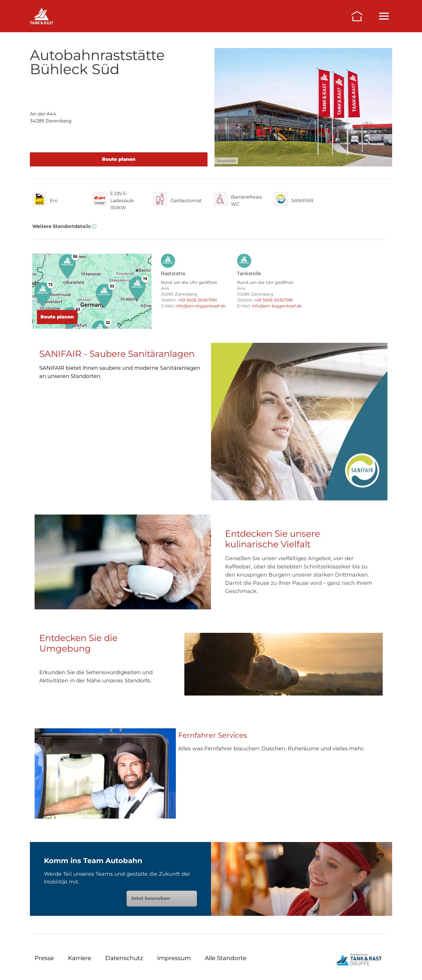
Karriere (80, 958)
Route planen (119, 159)
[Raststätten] (42, 16)
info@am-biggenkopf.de (200, 306)
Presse (44, 958)
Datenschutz (124, 958)
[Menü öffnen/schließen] (384, 16)
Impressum (174, 958)
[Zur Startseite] (357, 16)
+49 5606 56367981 (197, 300)
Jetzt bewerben (162, 898)
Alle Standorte (226, 958)
